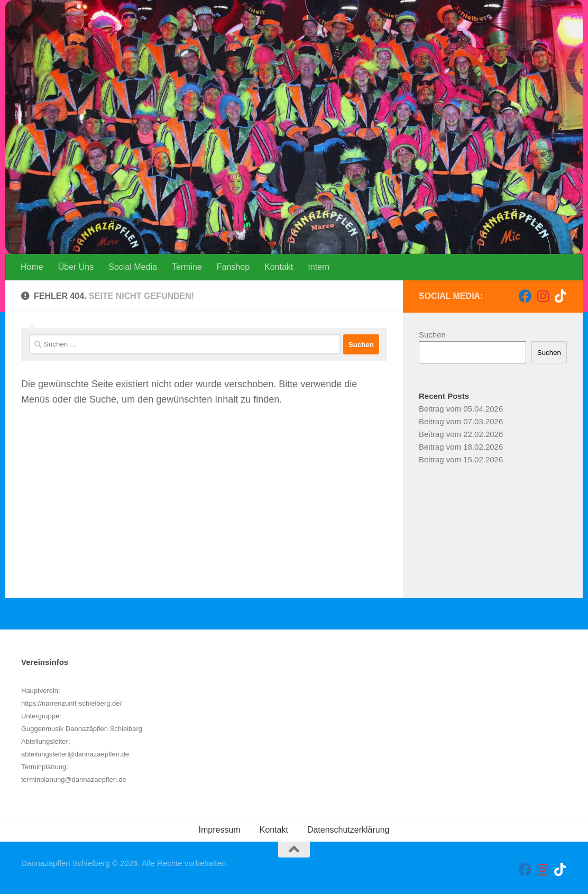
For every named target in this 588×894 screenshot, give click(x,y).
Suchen (432, 335)
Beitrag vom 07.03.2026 (461, 421)
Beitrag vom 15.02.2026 (461, 459)
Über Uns (76, 267)
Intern (319, 267)
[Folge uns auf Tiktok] (560, 296)
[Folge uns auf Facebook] (525, 296)
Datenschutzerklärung (348, 830)
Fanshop (233, 267)
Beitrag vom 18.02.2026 (461, 447)
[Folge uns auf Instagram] (543, 296)
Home (32, 267)
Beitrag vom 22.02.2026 (461, 434)
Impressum (219, 830)
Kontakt (279, 267)
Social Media (133, 267)
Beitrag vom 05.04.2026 (461, 409)
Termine (187, 267)
